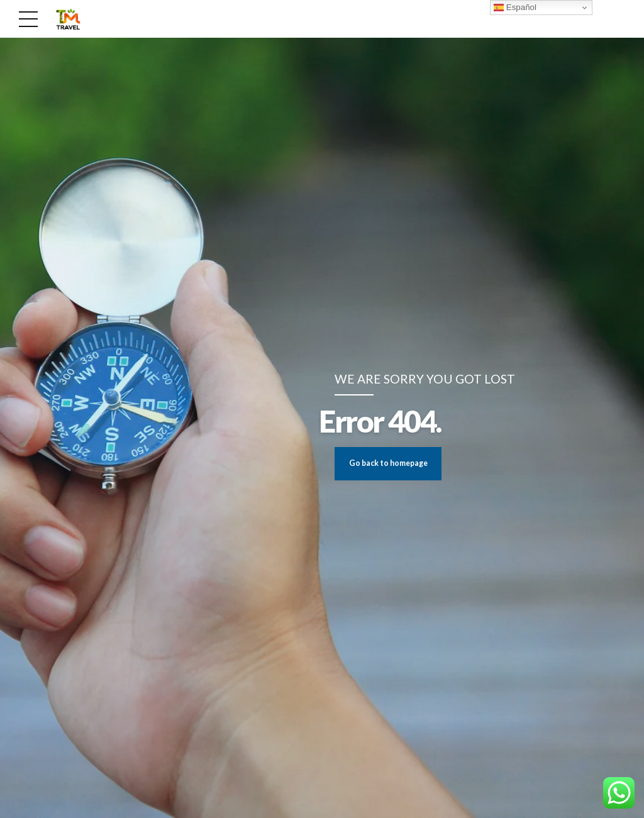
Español (515, 8)
